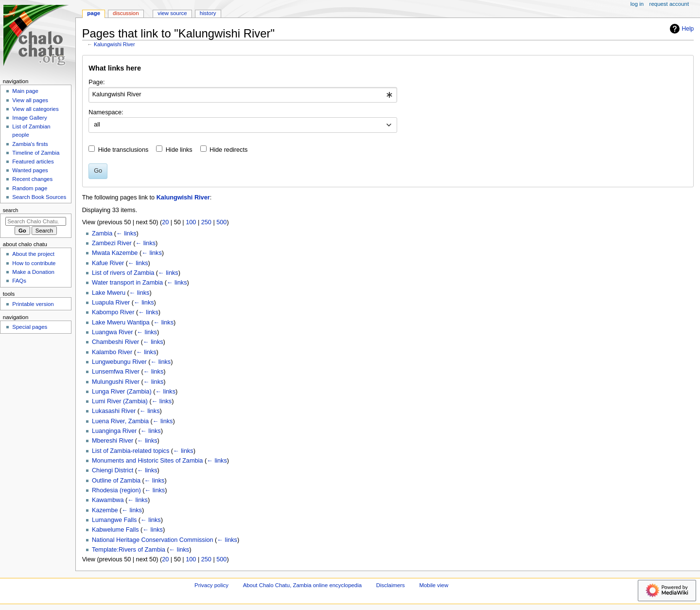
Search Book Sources (39, 197)
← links (126, 233)
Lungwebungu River (119, 362)
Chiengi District (113, 470)
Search (11, 210)
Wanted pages (30, 170)
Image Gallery (29, 118)
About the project (33, 254)
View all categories (35, 109)
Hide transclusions (123, 150)
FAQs (19, 281)
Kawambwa (108, 500)
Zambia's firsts (30, 144)
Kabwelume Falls (115, 530)
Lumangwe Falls (114, 520)
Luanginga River (114, 431)
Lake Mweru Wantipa (121, 323)
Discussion (126, 13)
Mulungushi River (116, 382)
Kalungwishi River (114, 44)
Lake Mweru (109, 293)
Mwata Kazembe (115, 253)
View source (172, 13)
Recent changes (32, 179)
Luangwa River (113, 332)
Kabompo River (113, 312)
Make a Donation (33, 272)
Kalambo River (112, 352)
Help (681, 29)
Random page (30, 188)
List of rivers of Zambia (123, 273)
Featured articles (33, 161)
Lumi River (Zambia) (120, 401)
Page (94, 13)
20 (165, 222)
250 (206, 222)
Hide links (179, 150)
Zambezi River (112, 243)
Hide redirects (228, 150)
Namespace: (106, 112)
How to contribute (34, 263)
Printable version (33, 304)
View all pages (30, 100)
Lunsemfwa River (116, 372)
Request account (669, 4)
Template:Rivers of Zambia (129, 550)
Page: (96, 82)
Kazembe (105, 510)
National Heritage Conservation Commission (153, 540)
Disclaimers (391, 585)
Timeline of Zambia (36, 153)
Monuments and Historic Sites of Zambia (147, 461)
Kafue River (108, 263)
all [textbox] (97, 125)
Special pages (30, 327)
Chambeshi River (115, 342)
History (208, 13)
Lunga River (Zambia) (122, 392)
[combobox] (243, 95)
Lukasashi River (114, 411)
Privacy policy (211, 585)
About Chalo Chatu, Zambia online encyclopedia (302, 585)
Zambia (102, 233)
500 (221, 222)
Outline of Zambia (116, 481)
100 (191, 222)
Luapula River (111, 303)
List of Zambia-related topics (131, 451)
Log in (637, 4)
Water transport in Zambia (127, 283)
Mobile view (434, 585)
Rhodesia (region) (116, 490)
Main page (25, 91)
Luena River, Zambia (120, 421)
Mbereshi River (113, 441)
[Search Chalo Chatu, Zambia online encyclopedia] (36, 221)
